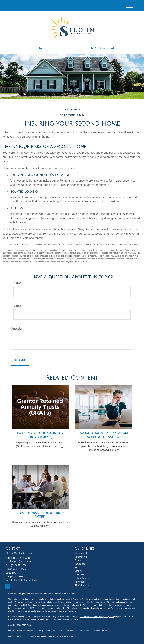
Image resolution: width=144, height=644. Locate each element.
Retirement (81, 553)
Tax (77, 567)
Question (17, 329)
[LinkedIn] (41, 49)
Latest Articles (82, 578)
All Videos (80, 582)
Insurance (80, 564)
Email (17, 306)
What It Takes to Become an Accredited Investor (104, 435)
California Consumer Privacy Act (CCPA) (97, 617)
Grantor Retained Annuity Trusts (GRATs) (40, 435)
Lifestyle (79, 575)
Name (17, 283)
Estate (78, 560)
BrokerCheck (70, 594)
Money (78, 571)
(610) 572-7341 (103, 48)
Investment (81, 557)
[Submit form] (20, 361)
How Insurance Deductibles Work (40, 515)
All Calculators (83, 585)
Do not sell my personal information (66, 619)
